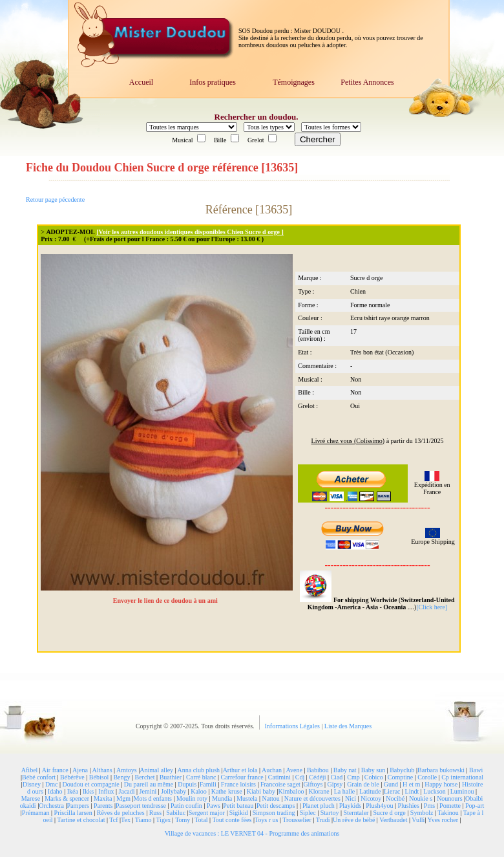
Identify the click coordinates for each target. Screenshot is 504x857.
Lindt (412, 791)
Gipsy (335, 784)
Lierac (392, 791)
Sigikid (239, 813)
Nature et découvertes (312, 798)
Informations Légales (293, 726)
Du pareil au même (149, 784)
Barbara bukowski (441, 770)
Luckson (434, 791)
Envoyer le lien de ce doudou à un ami (166, 601)
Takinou (448, 813)
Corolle (427, 777)
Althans (102, 770)
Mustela (247, 798)
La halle (344, 791)
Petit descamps (276, 806)
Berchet (145, 777)
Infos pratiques (213, 82)
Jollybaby (173, 791)
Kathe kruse (227, 791)
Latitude (370, 791)
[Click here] (432, 607)
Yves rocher (443, 820)
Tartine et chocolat (81, 820)
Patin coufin (186, 806)
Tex (126, 820)
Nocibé (395, 798)
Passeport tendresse (141, 806)
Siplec (308, 813)
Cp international (462, 777)
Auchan (272, 770)
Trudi (323, 820)
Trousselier (297, 820)
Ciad (336, 777)
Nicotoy (371, 798)
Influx (106, 791)
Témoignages (294, 82)
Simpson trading (274, 813)
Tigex (163, 820)
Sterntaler (356, 813)
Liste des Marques (348, 726)
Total (201, 820)
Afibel (30, 770)
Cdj (300, 777)
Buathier (171, 777)
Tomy (183, 820)
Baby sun (373, 770)
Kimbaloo (291, 791)
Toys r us (267, 820)
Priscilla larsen (73, 813)
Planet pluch (319, 806)
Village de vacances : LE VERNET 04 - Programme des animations (252, 833)
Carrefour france (242, 777)
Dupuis (187, 784)
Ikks (88, 791)
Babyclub (402, 770)
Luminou (462, 791)
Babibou (318, 770)
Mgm (123, 798)
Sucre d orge (389, 813)
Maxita (103, 798)
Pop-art (475, 806)
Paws (214, 806)
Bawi (476, 770)
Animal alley (156, 770)
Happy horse (441, 784)
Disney (32, 784)
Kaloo (198, 791)
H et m (411, 784)
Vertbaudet (393, 820)
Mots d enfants (153, 798)
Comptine (400, 777)
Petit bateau (238, 806)
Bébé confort (39, 777)
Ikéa (73, 791)
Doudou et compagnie (91, 784)
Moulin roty (192, 798)
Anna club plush (199, 770)
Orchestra (51, 806)
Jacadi (127, 791)
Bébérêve (72, 777)
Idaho (55, 791)
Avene (294, 770)
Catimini (279, 777)
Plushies (408, 806)
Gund (391, 784)
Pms (429, 806)
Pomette (450, 806)
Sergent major (207, 813)
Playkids (350, 806)
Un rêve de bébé (354, 820)
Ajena (80, 770)
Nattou (270, 798)
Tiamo (143, 820)
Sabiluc (176, 813)
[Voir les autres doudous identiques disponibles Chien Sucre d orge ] (190, 232)
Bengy (121, 777)
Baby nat (345, 770)
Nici (351, 798)
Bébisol (99, 777)
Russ (155, 813)
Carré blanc (201, 777)
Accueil (141, 82)
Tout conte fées (232, 820)
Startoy (330, 813)
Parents (103, 806)
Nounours (449, 798)
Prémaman (36, 813)
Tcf (113, 820)
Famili (208, 784)
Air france (55, 770)
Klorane (319, 791)
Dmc (51, 784)
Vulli (418, 820)
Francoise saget (280, 784)
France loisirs (238, 784)
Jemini (148, 791)
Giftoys (313, 784)
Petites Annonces (367, 82)
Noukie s (421, 798)
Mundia (222, 798)
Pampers (78, 806)
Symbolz (422, 813)
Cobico (374, 777)
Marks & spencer (67, 798)
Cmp (353, 777)
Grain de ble (363, 784)
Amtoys (127, 770)
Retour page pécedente (55, 200)
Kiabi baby (261, 791)
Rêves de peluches (121, 813)
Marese (31, 798)
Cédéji (317, 777)
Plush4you (379, 806)
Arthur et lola (240, 770)
